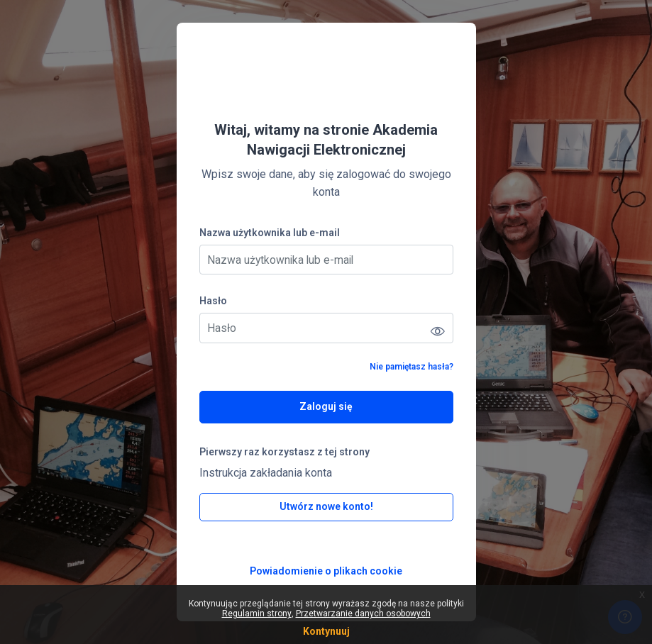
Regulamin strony (257, 614)
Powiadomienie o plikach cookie (326, 571)
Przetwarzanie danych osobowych (363, 614)
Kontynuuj (326, 631)
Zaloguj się (326, 406)
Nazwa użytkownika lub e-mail (270, 233)
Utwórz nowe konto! (326, 506)
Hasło (213, 301)
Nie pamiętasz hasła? (411, 367)
